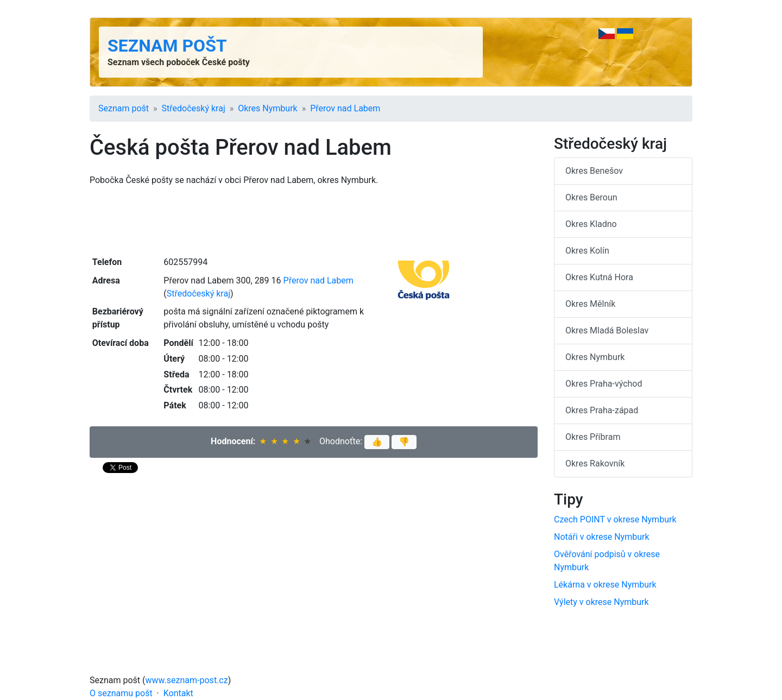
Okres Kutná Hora (599, 277)
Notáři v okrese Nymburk (602, 537)
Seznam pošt (167, 46)
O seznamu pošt (121, 693)
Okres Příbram (593, 437)
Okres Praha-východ (604, 384)
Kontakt (178, 693)
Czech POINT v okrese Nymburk (615, 519)
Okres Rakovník (595, 463)
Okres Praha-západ (602, 410)
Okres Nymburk (267, 108)
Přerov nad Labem (345, 108)
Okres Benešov (594, 171)
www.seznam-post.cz (187, 680)
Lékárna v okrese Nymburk (605, 585)
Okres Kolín (587, 251)
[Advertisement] (314, 220)
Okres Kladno (591, 224)
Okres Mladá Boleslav (607, 330)
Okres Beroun (591, 197)
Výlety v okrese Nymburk (601, 602)
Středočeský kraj (194, 108)
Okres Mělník (590, 304)
